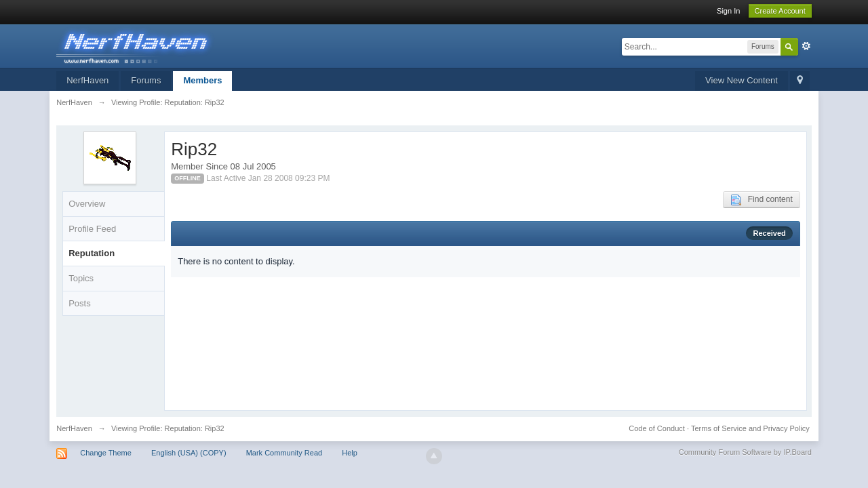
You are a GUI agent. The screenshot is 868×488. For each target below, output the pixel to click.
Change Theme (106, 453)
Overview (87, 204)
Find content (762, 200)
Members (202, 80)
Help (350, 453)
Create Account (780, 11)
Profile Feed (92, 229)
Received (769, 233)
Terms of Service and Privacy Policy (750, 428)
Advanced (806, 46)
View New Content (742, 80)
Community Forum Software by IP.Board (745, 452)
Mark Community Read (284, 453)
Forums (146, 80)
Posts (80, 303)
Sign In (728, 11)
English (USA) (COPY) (189, 453)
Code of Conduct (657, 428)
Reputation (92, 253)
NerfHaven (87, 80)
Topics (81, 278)
